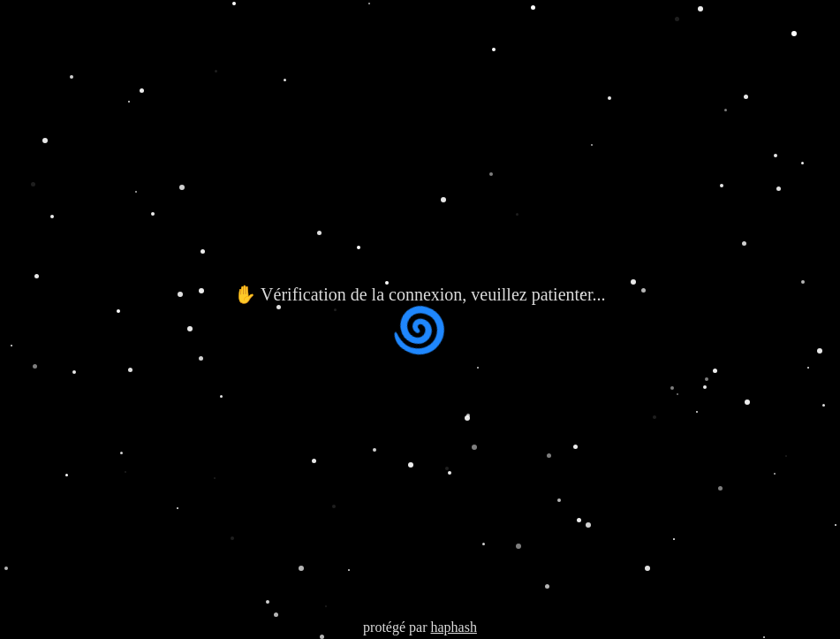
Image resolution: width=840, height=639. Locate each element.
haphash (453, 627)
